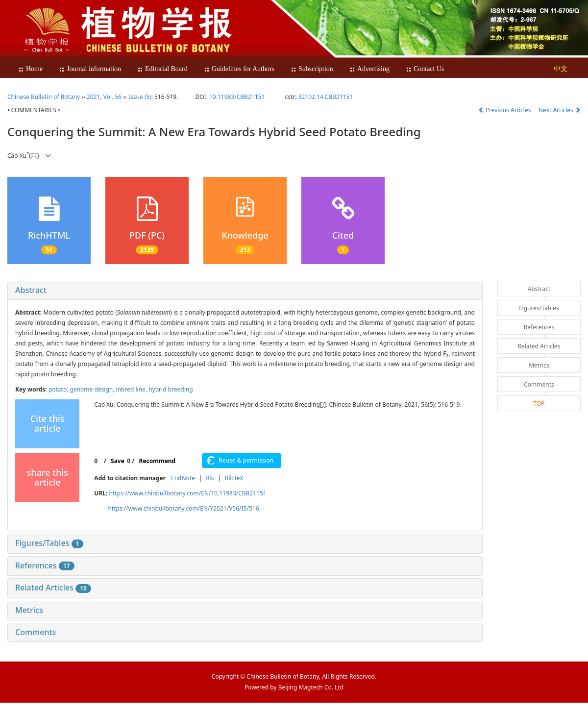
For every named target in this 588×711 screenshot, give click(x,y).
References (45, 565)
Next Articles (560, 110)
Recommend (158, 461)
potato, (59, 389)
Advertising (369, 69)
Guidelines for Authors (239, 69)
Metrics (29, 610)
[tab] (245, 291)
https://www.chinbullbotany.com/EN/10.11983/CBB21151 (187, 493)
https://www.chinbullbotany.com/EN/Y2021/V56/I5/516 (183, 508)
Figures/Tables (49, 543)
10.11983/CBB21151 (237, 97)
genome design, (93, 389)
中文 (561, 69)
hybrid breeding (171, 389)
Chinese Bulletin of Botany (44, 97)
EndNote (183, 478)
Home (30, 69)
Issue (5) (140, 97)
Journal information (90, 69)
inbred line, (133, 389)
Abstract (31, 290)
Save (118, 461)
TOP (539, 404)
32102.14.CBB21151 (326, 97)
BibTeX (234, 478)
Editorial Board (162, 69)
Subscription (312, 69)
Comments (36, 632)
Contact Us (425, 69)
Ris (210, 478)
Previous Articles (505, 110)
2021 (93, 97)
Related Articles (53, 588)
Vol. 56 (112, 97)
